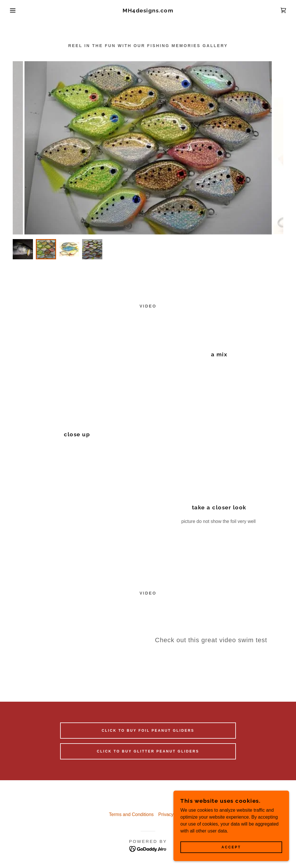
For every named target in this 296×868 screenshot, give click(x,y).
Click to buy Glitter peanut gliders (148, 751)
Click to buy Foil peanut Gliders (148, 731)
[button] (15, 10)
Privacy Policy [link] (173, 814)
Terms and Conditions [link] (131, 814)
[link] (148, 11)
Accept (231, 847)
